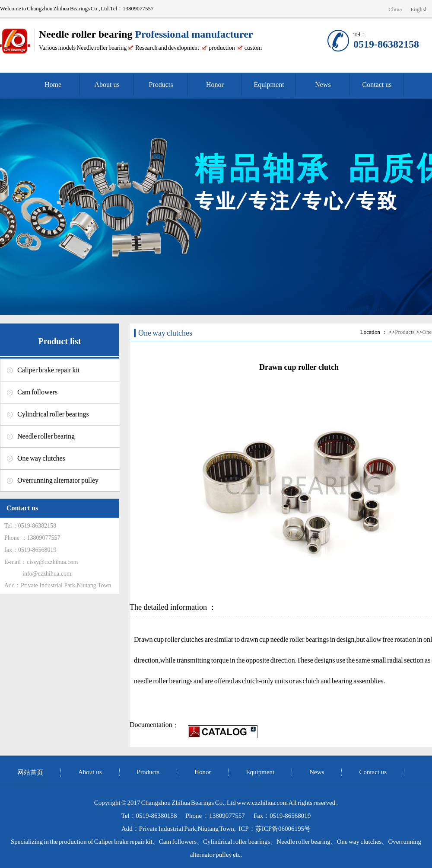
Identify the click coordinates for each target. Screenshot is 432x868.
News (323, 85)
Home (53, 85)
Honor (215, 85)
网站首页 (30, 772)
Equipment (269, 85)
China (395, 9)
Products (161, 85)
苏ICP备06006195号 (283, 829)
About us (107, 85)
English (419, 9)
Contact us (377, 85)
